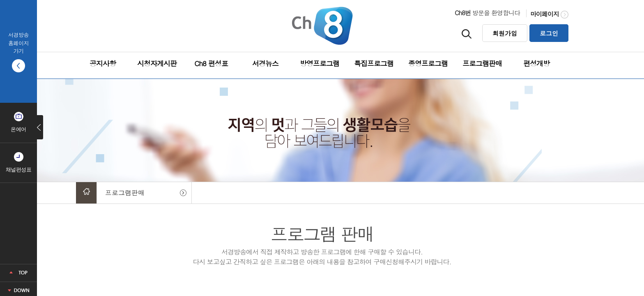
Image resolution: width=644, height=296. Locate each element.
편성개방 (536, 63)
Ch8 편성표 (211, 63)
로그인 (549, 33)
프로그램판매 (482, 63)
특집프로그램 (374, 63)
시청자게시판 (157, 63)
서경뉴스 (265, 63)
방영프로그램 (320, 63)
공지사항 (103, 63)
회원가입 (505, 33)
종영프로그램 (428, 63)
